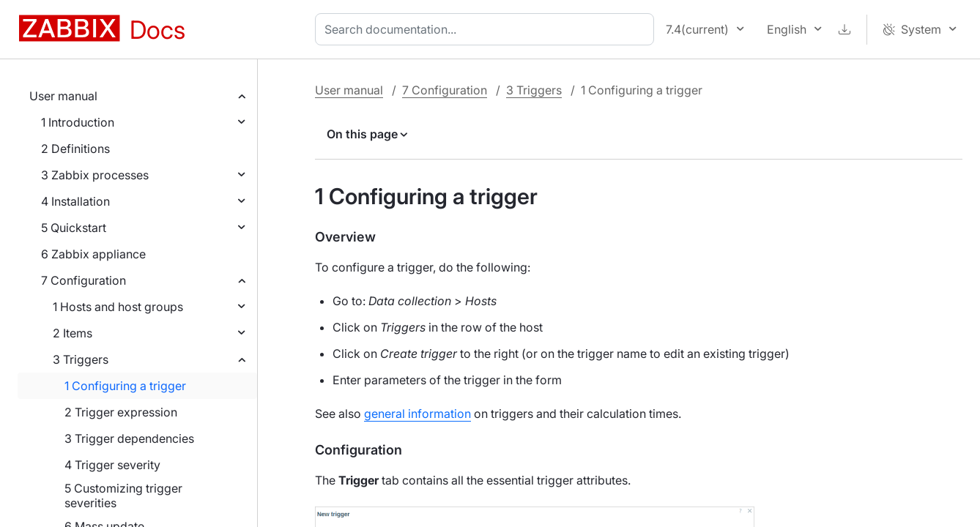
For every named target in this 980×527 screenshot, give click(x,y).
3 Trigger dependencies (129, 438)
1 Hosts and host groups (118, 307)
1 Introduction (78, 122)
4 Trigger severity (112, 465)
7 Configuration (83, 280)
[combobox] (487, 29)
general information (417, 414)
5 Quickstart (74, 228)
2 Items (73, 333)
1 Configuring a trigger (125, 386)
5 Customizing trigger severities (123, 496)
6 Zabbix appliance (93, 254)
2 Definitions (75, 149)
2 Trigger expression (121, 412)
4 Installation (75, 201)
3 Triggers (81, 359)
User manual (63, 96)
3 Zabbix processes (95, 175)
